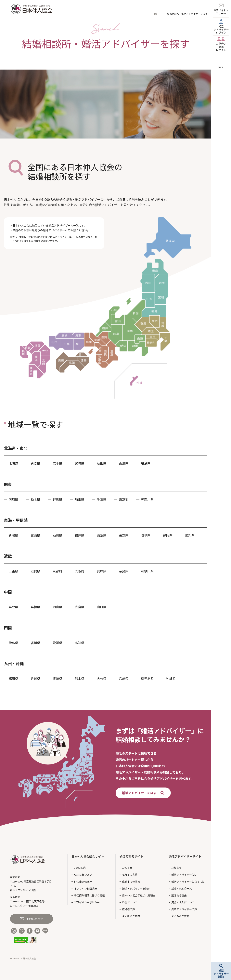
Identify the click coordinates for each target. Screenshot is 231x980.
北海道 (13, 463)
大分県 (102, 679)
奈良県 (124, 571)
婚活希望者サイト (131, 856)
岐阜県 (146, 535)
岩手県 (58, 463)
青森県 (35, 463)
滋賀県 (35, 571)
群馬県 (58, 499)
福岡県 (13, 679)
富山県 (35, 535)
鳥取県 (13, 607)
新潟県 (13, 535)
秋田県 (102, 463)
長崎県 (58, 679)
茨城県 (13, 499)
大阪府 (80, 571)
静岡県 (168, 535)
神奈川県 (147, 499)
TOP (156, 14)
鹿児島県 (147, 679)
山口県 (102, 607)
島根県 (35, 607)
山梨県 (102, 535)
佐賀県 (35, 679)
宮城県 (80, 463)
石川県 (58, 535)
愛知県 (190, 535)
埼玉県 (80, 499)
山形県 (124, 463)
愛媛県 (58, 643)
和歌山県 (147, 571)
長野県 (124, 535)
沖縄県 (171, 679)
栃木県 (35, 499)
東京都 (124, 499)
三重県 (13, 571)
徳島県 (13, 643)
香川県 (35, 643)
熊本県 (80, 679)
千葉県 (102, 499)
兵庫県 (102, 571)
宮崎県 (124, 679)
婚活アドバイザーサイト (185, 856)
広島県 (80, 607)
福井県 (80, 535)
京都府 (58, 571)
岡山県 (58, 607)
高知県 (80, 643)
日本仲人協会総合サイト (88, 856)
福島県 (146, 463)
